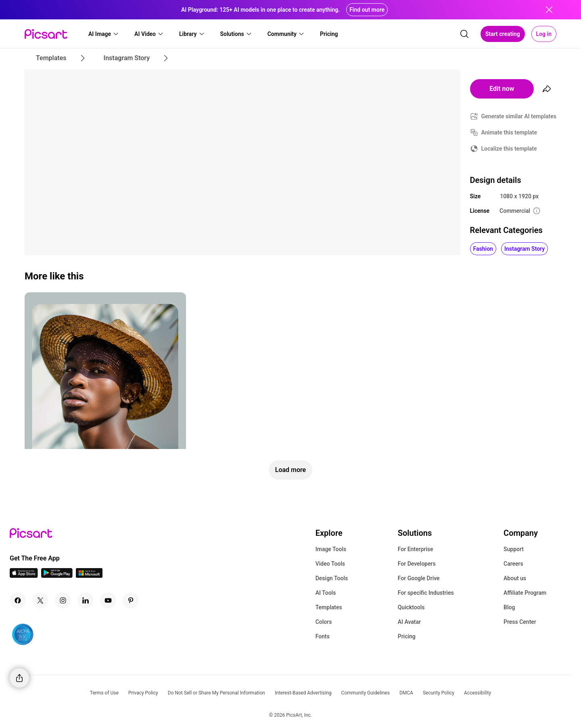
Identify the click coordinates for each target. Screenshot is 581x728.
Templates (329, 607)
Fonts (323, 636)
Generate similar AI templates (519, 116)
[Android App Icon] (57, 576)
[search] (464, 34)
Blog (509, 607)
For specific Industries (426, 593)
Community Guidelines (366, 693)
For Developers (417, 564)
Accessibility (478, 693)
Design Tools (332, 578)
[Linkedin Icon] (86, 600)
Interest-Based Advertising (303, 693)
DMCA (406, 693)
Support (514, 549)
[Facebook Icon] (18, 600)
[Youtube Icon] (108, 600)
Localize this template (509, 149)
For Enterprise (416, 549)
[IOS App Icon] (24, 576)
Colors (324, 622)
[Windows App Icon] (89, 576)
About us (515, 578)
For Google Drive (419, 578)
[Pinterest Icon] (131, 600)
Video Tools (330, 564)
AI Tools (326, 593)
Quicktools (411, 607)
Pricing (407, 636)
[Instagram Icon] (63, 600)
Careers (513, 564)
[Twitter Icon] (40, 600)
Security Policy (439, 693)
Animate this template (509, 132)
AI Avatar (409, 622)
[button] (104, 34)
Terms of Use (104, 693)
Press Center (520, 622)
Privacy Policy (143, 693)
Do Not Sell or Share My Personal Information (216, 693)
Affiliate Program (525, 593)
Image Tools (331, 549)
